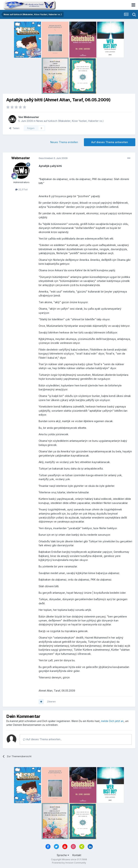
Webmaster (31, 117)
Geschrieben (53, 158)
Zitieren (51, 701)
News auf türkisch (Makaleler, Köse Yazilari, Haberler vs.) (70, 121)
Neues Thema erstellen (64, 142)
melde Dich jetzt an (112, 721)
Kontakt (77, 855)
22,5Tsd (21, 189)
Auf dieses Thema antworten (110, 142)
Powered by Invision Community (69, 863)
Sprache (63, 855)
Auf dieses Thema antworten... (42, 739)
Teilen (14, 128)
